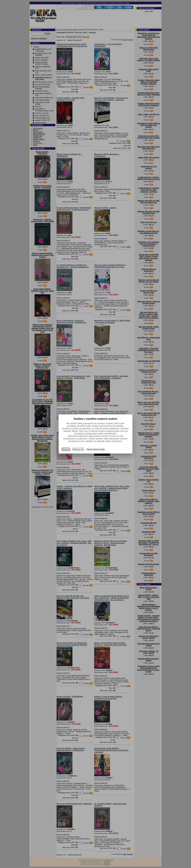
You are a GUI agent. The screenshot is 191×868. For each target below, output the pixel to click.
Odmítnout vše (78, 449)
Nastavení (66, 449)
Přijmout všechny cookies (96, 449)
